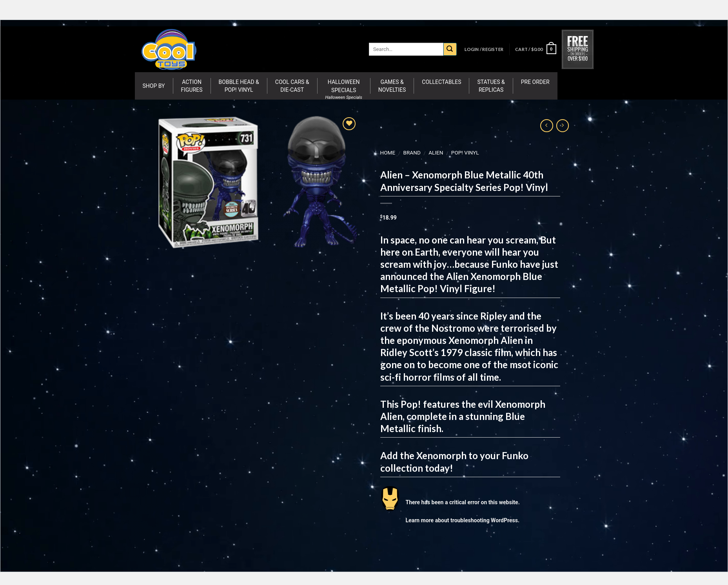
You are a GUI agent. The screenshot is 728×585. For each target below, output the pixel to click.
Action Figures (192, 86)
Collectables (441, 82)
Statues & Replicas (491, 86)
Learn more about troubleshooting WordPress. (462, 520)
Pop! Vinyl (465, 153)
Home (388, 153)
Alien (436, 153)
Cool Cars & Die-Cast (292, 86)
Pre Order (535, 82)
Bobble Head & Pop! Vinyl (239, 86)
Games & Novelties (392, 86)
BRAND (412, 153)
